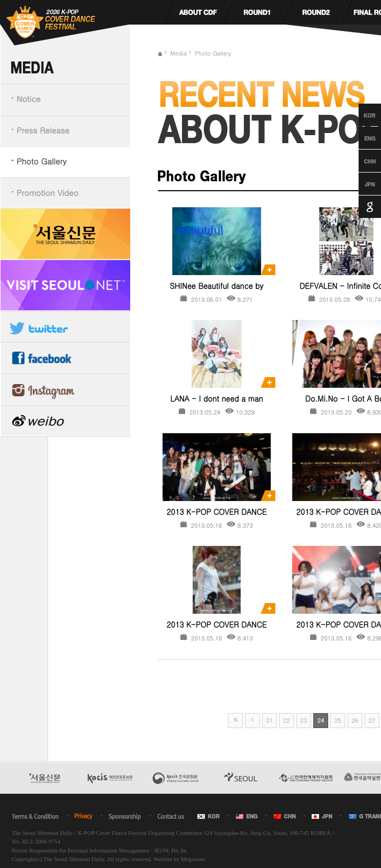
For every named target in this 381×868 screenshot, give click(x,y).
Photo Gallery (42, 161)
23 (304, 720)
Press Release (43, 130)
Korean (360, 115)
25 (338, 720)
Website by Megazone (179, 859)
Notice (29, 99)
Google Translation (360, 207)
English (360, 138)
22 (287, 720)
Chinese (360, 161)
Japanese (360, 184)
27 (372, 720)
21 (270, 720)
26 (355, 720)
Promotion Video (47, 193)
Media (178, 53)
